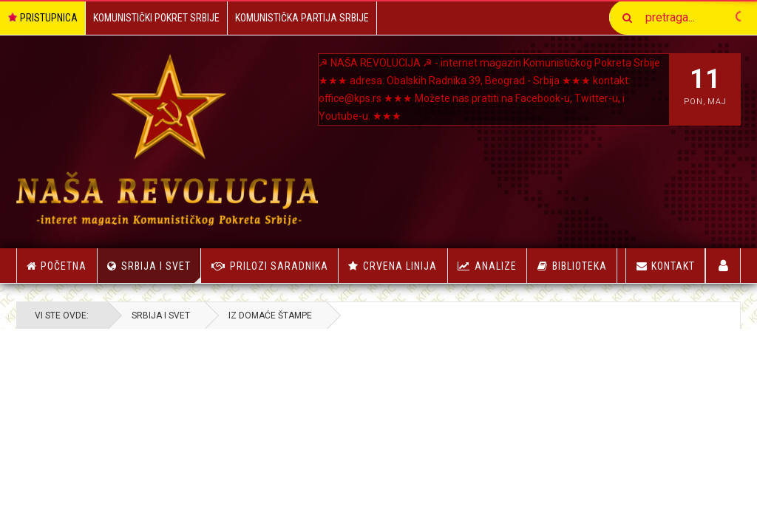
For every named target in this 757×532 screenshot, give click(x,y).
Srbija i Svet (161, 272)
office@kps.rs (350, 98)
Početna (57, 266)
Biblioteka (580, 266)
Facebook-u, (544, 98)
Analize (496, 266)
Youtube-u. (344, 116)
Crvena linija (400, 266)
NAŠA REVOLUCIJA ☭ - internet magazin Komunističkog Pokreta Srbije (495, 63)
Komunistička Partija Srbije (302, 18)
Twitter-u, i (600, 98)
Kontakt (666, 266)
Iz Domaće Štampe (270, 316)
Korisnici (723, 266)
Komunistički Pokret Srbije (156, 18)
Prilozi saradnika (279, 266)
